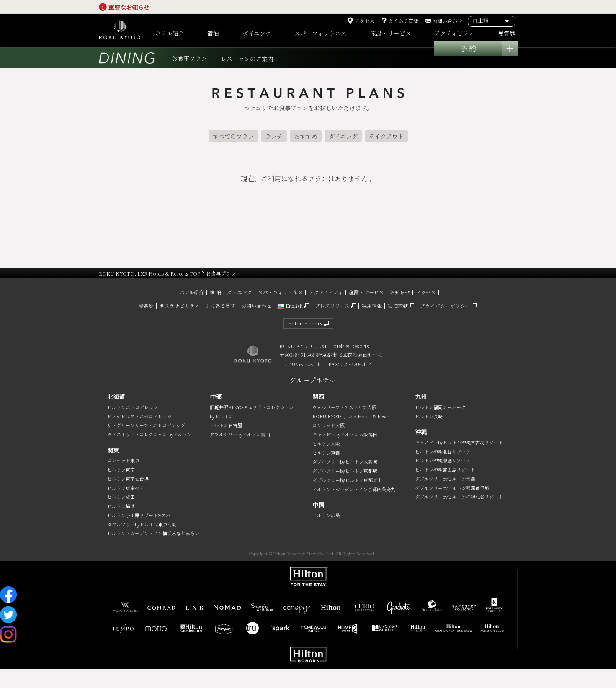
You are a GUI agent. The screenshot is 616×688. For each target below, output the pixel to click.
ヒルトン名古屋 (226, 425)
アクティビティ (326, 292)
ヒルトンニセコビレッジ (133, 407)
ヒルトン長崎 (429, 416)
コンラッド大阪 (329, 425)
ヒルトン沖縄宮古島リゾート (445, 469)
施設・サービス (366, 292)
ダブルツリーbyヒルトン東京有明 (142, 524)
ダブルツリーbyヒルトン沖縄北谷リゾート (459, 497)
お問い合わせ (447, 21)
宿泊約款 (398, 305)
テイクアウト (386, 136)
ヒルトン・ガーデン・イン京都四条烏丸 (354, 489)
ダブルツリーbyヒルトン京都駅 (345, 471)
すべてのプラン (233, 136)
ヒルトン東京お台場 (128, 479)
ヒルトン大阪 (326, 443)
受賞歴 (146, 305)
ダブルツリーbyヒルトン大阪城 (345, 461)
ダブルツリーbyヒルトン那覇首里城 (452, 488)
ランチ (274, 136)
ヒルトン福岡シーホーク (440, 407)
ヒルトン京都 (326, 453)
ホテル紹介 (192, 292)
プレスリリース (332, 305)
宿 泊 (215, 292)
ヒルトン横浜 (121, 506)
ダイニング (343, 136)
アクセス (364, 21)
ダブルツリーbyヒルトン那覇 (445, 479)
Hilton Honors (305, 323)
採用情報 (372, 305)
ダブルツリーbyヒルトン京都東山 (347, 480)
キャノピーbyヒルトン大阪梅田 (345, 434)
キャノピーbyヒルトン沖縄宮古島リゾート (459, 442)
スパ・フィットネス (280, 292)
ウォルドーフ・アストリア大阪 (344, 407)
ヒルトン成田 (121, 497)
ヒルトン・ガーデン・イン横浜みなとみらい (153, 533)
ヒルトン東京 (121, 469)
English (290, 305)
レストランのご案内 (247, 59)
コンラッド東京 (123, 460)
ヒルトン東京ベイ (126, 488)
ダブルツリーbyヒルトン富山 (240, 434)
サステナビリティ (179, 305)
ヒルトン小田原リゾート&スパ (139, 515)
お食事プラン (189, 58)
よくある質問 (403, 21)
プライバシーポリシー (445, 305)
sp (308, 683)
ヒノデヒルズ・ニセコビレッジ (139, 416)
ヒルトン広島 (326, 515)
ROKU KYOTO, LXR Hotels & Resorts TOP (149, 273)
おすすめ (306, 136)
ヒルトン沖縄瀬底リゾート (443, 460)
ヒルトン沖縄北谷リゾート (443, 451)
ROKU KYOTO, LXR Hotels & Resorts (353, 416)
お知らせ (400, 292)
